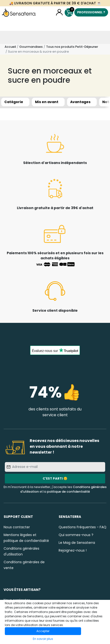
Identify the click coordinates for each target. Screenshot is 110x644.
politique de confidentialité (69, 492)
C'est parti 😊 (55, 478)
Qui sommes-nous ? (76, 535)
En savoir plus (43, 639)
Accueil (10, 47)
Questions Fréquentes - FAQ (82, 527)
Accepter (43, 631)
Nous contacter (17, 527)
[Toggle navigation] (7, 37)
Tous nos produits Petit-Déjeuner (72, 47)
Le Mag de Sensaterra (77, 543)
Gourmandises (31, 47)
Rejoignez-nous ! (73, 550)
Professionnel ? (91, 12)
